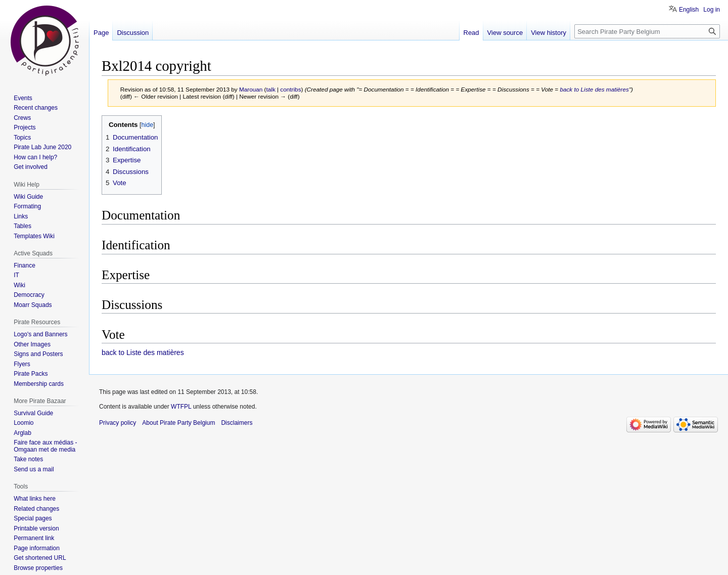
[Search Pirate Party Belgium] (647, 31)
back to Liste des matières (594, 89)
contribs (290, 89)
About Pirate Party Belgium (178, 423)
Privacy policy (118, 423)
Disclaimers (237, 423)
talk (270, 89)
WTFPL (181, 407)
